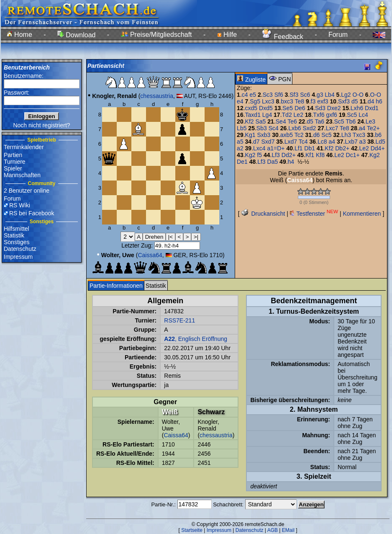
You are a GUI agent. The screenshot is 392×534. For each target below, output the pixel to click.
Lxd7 (291, 142)
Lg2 (346, 95)
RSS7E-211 (179, 320)
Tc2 (299, 135)
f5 (259, 155)
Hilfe (227, 35)
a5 (240, 142)
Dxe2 (334, 108)
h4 (291, 162)
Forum (338, 35)
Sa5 (260, 121)
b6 (378, 135)
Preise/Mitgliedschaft (156, 35)
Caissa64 (150, 255)
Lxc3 (268, 101)
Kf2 (250, 121)
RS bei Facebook (32, 213)
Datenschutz (20, 249)
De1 (242, 162)
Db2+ (342, 148)
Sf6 (279, 95)
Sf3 (294, 95)
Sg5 (255, 101)
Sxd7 (268, 142)
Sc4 (274, 128)
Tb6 (351, 121)
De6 (300, 108)
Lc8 (322, 142)
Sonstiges (17, 242)
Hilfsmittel (17, 229)
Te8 (299, 101)
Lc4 (363, 115)
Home (19, 35)
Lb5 (242, 128)
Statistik (14, 235)
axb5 (287, 135)
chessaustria (157, 96)
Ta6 (319, 121)
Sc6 (305, 95)
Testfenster (314, 214)
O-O (358, 95)
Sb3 (262, 128)
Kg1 (250, 135)
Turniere (15, 162)
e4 (240, 101)
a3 (363, 142)
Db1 (310, 148)
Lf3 (275, 155)
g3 (320, 95)
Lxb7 (351, 142)
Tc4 (303, 142)
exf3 (323, 101)
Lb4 (329, 95)
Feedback (283, 37)
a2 (240, 148)
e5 (253, 95)
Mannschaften (22, 175)
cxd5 (251, 108)
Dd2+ (289, 155)
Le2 (298, 115)
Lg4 (267, 115)
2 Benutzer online (27, 191)
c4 (245, 95)
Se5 (288, 108)
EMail (288, 530)
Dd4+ (378, 148)
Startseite (192, 530)
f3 (313, 101)
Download (77, 35)
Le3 (370, 121)
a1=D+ (276, 148)
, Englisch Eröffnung (196, 339)
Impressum (18, 257)
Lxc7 (332, 128)
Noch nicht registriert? (41, 125)
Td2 (287, 115)
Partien (13, 155)
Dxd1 (372, 108)
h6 (379, 101)
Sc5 (352, 115)
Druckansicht (263, 214)
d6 (317, 135)
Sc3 (268, 95)
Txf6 (319, 115)
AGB (273, 530)
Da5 (273, 162)
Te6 (292, 121)
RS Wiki (20, 205)
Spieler (13, 168)
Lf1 (298, 148)
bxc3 (287, 101)
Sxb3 (264, 135)
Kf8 (320, 155)
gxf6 (331, 115)
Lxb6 (295, 128)
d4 (371, 101)
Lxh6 (357, 108)
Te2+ (373, 128)
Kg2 (250, 155)
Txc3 (359, 135)
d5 (355, 101)
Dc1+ (353, 155)
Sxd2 (309, 128)
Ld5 (380, 142)
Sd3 (320, 108)
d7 (256, 142)
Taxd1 (253, 115)
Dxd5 (266, 108)
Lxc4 (259, 148)
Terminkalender (24, 147)
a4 (362, 128)
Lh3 (346, 135)
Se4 (281, 121)
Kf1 (310, 155)
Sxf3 (344, 101)
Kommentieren (362, 214)
